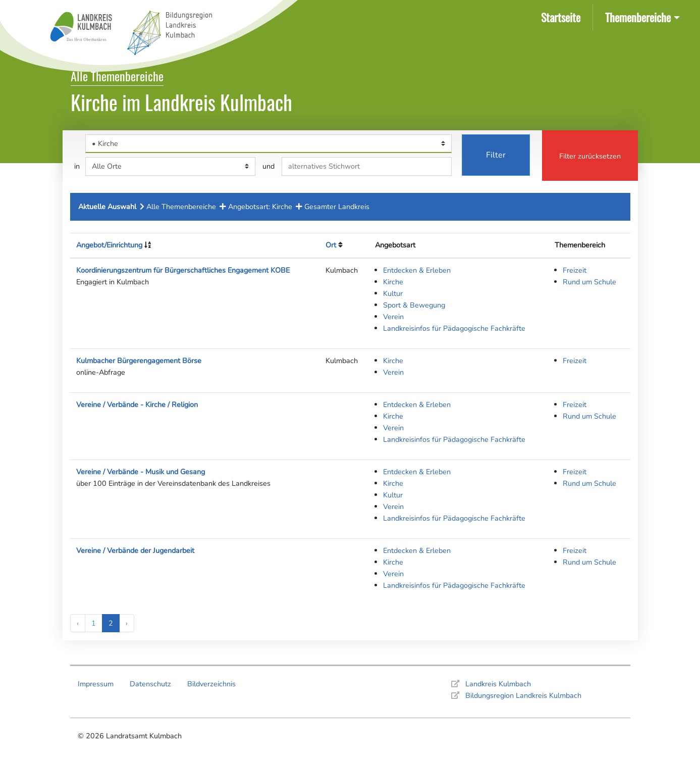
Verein (393, 317)
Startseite (563, 16)
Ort (331, 245)
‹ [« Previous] (78, 623)
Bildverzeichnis (211, 684)
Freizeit (575, 270)
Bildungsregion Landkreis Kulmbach (523, 695)
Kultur (393, 293)
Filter (496, 155)
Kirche (393, 282)
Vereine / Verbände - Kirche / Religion (137, 405)
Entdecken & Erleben (417, 270)
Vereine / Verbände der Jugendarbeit (135, 550)
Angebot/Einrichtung (109, 245)
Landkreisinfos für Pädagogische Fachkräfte (454, 328)
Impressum (96, 684)
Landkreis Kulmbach (498, 684)
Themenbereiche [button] (638, 17)
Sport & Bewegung (414, 305)
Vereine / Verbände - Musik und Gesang (141, 472)
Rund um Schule (589, 282)
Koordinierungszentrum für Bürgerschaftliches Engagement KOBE (183, 270)
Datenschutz (150, 684)
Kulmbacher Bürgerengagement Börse (139, 361)
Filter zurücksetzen (590, 156)
